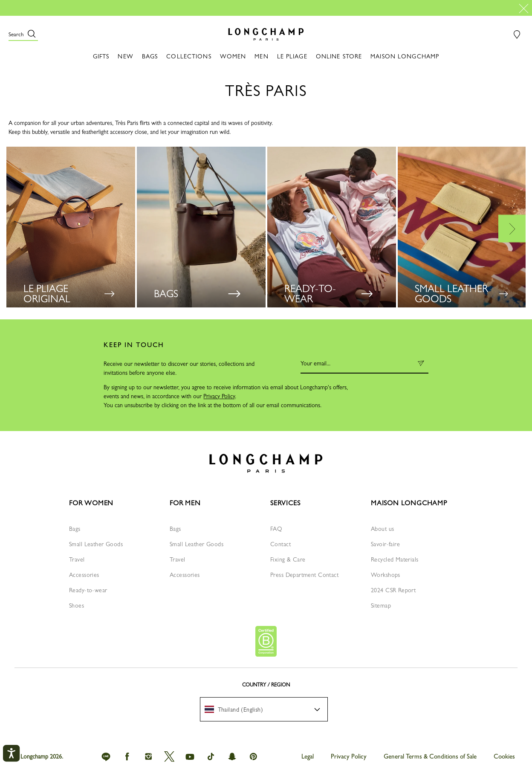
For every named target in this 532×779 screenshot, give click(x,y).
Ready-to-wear (88, 590)
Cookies (504, 756)
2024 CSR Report (393, 590)
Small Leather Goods (96, 544)
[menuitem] (264, 709)
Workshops (386, 575)
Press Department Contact (304, 575)
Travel (77, 559)
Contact (280, 544)
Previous (20, 228)
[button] (23, 34)
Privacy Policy (219, 396)
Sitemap (381, 605)
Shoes (77, 605)
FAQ (276, 529)
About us (382, 529)
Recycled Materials (395, 559)
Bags (75, 529)
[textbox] (238, 709)
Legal (308, 756)
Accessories (84, 575)
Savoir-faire (385, 544)
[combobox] (264, 709)
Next (512, 228)
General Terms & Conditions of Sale (430, 756)
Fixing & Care (288, 559)
